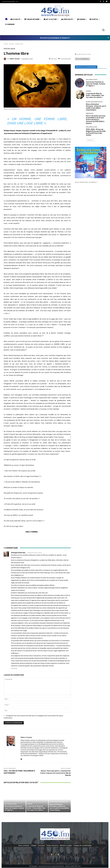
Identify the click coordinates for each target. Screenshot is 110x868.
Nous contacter (24, 846)
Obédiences (90, 113)
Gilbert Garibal (15, 59)
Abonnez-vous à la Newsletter (86, 67)
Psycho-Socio (19, 44)
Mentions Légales (66, 846)
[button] (103, 30)
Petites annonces (52, 846)
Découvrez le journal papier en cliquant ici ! (55, 38)
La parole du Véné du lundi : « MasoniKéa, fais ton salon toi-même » (36, 808)
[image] (91, 162)
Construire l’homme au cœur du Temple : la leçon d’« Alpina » (14, 808)
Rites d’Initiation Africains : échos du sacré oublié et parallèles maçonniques (60, 807)
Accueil (6, 44)
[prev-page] (5, 816)
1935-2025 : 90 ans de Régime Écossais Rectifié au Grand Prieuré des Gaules (96, 132)
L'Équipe (34, 846)
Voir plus (91, 140)
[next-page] (8, 816)
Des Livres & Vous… (11, 804)
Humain (12, 44)
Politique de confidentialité (83, 846)
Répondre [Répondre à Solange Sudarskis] (14, 668)
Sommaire (41, 846)
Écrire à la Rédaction (82, 59)
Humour (30, 804)
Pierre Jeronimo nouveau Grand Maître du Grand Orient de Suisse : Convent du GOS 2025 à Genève (96, 120)
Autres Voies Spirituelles (58, 802)
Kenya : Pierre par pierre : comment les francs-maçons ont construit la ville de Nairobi (55, 773)
